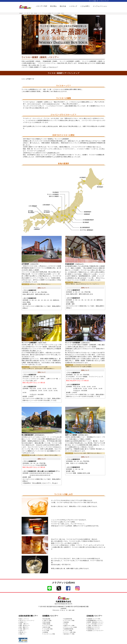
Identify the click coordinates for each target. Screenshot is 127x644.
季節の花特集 (47, 624)
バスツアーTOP (42, 6)
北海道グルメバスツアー (94, 627)
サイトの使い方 (94, 1)
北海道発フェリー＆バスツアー (96, 631)
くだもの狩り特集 (48, 629)
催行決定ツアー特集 (69, 634)
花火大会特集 (47, 622)
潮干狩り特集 (47, 627)
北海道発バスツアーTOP (94, 619)
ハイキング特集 (68, 631)
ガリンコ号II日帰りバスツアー (95, 624)
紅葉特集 (46, 632)
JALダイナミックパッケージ (27, 621)
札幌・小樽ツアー (24, 624)
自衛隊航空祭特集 (69, 629)
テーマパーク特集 (48, 626)
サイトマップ (105, 1)
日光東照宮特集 (68, 619)
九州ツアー (22, 631)
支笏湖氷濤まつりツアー (94, 629)
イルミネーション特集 (49, 634)
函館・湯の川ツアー (25, 626)
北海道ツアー (23, 622)
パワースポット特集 (69, 621)
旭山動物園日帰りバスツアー (95, 621)
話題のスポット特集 (69, 626)
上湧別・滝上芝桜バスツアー (95, 626)
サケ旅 (66, 624)
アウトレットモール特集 (70, 627)
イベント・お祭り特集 (70, 632)
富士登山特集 (47, 619)
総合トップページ (24, 619)
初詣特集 (66, 622)
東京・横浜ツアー (24, 627)
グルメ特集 (46, 631)
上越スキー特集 (47, 621)
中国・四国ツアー (24, 629)
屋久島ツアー (23, 632)
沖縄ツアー (22, 634)
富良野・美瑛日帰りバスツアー (96, 622)
